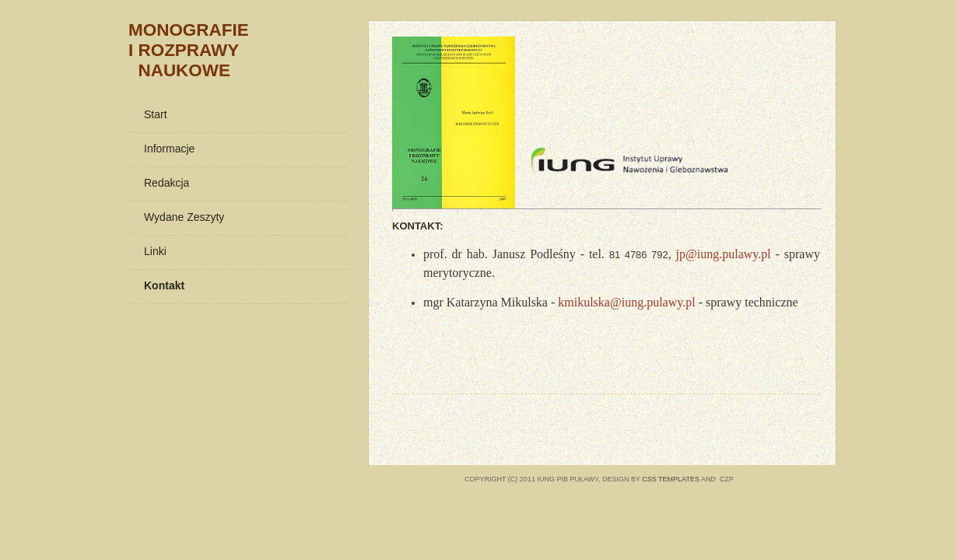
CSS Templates (671, 479)
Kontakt (164, 285)
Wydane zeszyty (184, 217)
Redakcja (167, 183)
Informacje (169, 149)
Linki (155, 251)
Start (156, 114)
